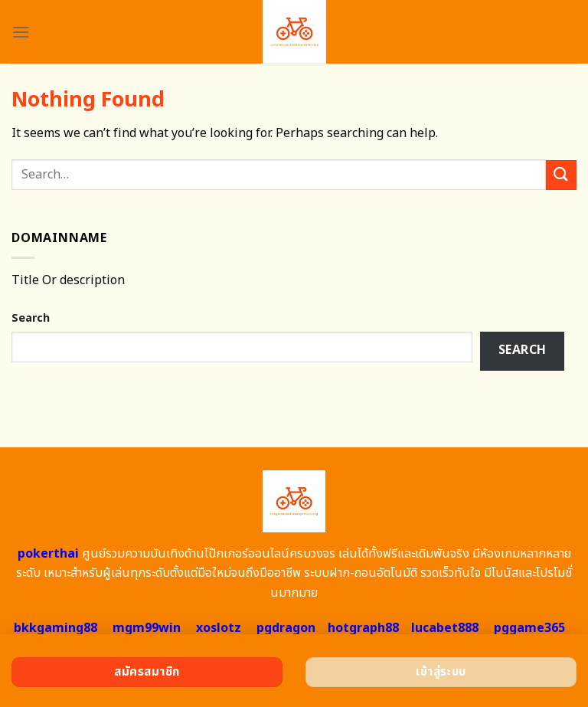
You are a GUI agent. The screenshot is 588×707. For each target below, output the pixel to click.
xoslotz (219, 628)
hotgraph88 (363, 628)
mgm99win (147, 628)
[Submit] (561, 175)
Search (31, 318)
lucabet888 (445, 628)
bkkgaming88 (56, 628)
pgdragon (286, 628)
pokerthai (48, 554)
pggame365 (529, 628)
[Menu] (21, 32)
